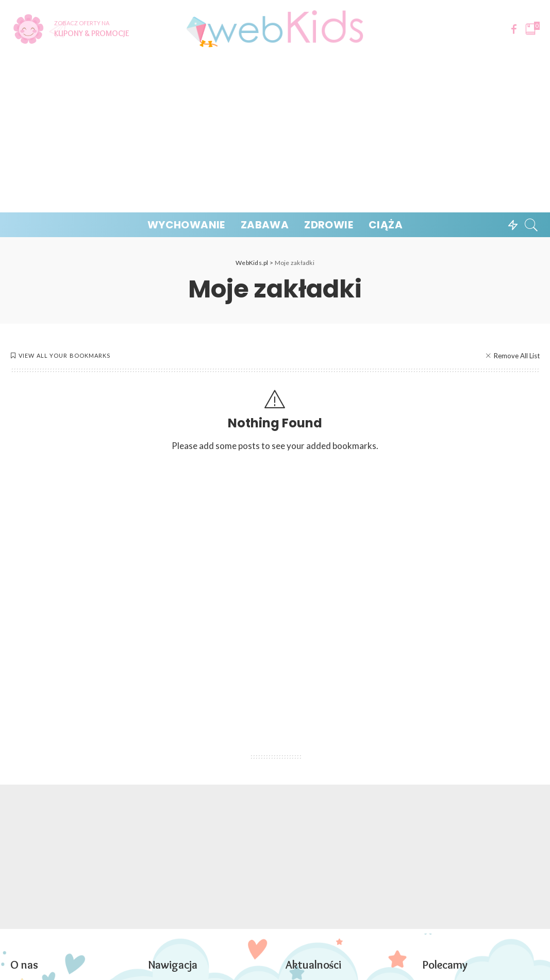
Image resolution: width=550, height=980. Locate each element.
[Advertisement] (275, 135)
